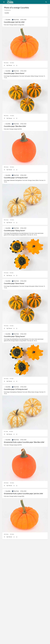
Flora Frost (15, 20)
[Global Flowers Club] (11, 2)
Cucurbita (7, 13)
